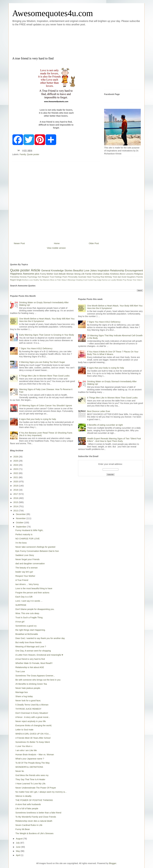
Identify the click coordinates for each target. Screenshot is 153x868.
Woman (70, 274)
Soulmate (82, 277)
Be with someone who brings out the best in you (38, 680)
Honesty (23, 277)
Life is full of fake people (27, 808)
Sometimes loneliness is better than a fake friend (38, 813)
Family (23, 154)
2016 (16, 498)
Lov (109, 280)
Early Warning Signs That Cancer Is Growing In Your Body (47, 335)
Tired (115, 277)
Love (87, 270)
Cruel (85, 280)
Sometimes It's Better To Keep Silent (33, 742)
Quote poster (33, 154)
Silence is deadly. (24, 796)
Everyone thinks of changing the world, (34, 725)
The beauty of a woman (27, 568)
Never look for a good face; (28, 701)
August (20, 839)
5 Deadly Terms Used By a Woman (32, 705)
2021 (16, 477)
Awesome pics (31, 274)
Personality (73, 277)
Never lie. (20, 771)
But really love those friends (28, 642)
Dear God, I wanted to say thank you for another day (40, 638)
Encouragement (134, 270)
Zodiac (106, 274)
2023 (16, 469)
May (18, 851)
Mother (50, 274)
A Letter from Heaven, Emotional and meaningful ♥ (39, 655)
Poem (65, 277)
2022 (16, 473)
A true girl (20, 622)
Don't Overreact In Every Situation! (32, 713)
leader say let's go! (24, 572)
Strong (77, 274)
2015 (16, 502)
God (56, 274)
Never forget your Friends (27, 559)
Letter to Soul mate (24, 730)
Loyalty (113, 280)
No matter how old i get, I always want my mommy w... (41, 792)
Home (57, 243)
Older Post (94, 243)
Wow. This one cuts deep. (28, 613)
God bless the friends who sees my (32, 775)
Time (134, 280)
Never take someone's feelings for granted (35, 547)
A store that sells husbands (28, 804)
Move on (53, 280)
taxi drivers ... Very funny (27, 584)
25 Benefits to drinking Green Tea (31, 684)
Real (102, 277)
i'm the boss (21, 543)
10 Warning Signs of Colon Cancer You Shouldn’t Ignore (46, 406)
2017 (16, 494)
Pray (125, 280)
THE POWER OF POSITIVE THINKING (34, 800)
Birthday (109, 277)
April (18, 855)
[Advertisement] (64, 41)
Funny (43, 274)
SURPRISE (21, 605)
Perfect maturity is (24, 534)
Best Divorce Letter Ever (99, 411)
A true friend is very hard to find (30, 659)
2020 (16, 482)
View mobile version (56, 248)
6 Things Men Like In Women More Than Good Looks (44, 376)
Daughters (131, 277)
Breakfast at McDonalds (27, 634)
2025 (16, 461)
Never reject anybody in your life (31, 721)
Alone (122, 274)
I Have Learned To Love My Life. (31, 784)
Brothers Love (28, 280)
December (21, 514)
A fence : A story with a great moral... (33, 717)
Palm (59, 280)
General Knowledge (52, 270)
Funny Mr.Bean (23, 829)
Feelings (58, 277)
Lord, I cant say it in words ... (29, 601)
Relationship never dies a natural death (34, 821)
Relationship (117, 270)
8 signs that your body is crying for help (38, 419)
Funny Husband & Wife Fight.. (30, 530)
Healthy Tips (38, 280)
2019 (16, 486)
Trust (52, 277)
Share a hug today (24, 696)
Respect (45, 277)
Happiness (16, 274)
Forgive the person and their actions (32, 593)
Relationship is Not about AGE (30, 667)
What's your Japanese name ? (30, 759)
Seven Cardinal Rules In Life (29, 825)
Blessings (72, 280)
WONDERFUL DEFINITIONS (29, 767)
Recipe (130, 280)
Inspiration (103, 270)
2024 (16, 465)
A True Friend (22, 580)
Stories (68, 270)
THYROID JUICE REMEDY (28, 709)
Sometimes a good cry (26, 626)
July (18, 843)
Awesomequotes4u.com (53, 13)
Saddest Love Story (25, 555)
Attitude (62, 274)
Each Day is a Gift (24, 597)
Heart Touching (93, 277)
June (19, 847)
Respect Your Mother (25, 576)
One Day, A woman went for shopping (33, 651)
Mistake (119, 280)
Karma (104, 280)
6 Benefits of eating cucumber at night (105, 425)
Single (19, 280)
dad (119, 277)
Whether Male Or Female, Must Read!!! (34, 663)
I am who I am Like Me (26, 750)
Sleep (64, 280)
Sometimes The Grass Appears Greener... (35, 676)
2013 (16, 511)
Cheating (79, 280)
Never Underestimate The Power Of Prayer (36, 788)
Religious (139, 274)
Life (83, 274)
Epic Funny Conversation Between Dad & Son (37, 551)
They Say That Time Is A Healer (30, 779)
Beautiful (78, 270)
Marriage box (22, 692)
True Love (20, 671)
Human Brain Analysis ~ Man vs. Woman (35, 755)
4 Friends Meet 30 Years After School (33, 738)
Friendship (15, 277)
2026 (16, 457)
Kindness (115, 274)
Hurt (40, 277)
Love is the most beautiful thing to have (34, 588)
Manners (46, 280)
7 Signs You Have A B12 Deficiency (36, 348)
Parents (140, 277)
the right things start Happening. (30, 630)
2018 (16, 490)
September (21, 527)
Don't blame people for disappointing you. (35, 609)
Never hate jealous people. (28, 688)
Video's (140, 280)
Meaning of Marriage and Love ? (31, 647)
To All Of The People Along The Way (33, 763)
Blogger (113, 863)
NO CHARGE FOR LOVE (28, 539)
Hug (95, 280)
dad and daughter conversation (30, 564)
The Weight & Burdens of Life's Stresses (34, 833)
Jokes (93, 270)
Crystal (90, 280)
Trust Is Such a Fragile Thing (29, 617)
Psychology (32, 277)
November (21, 518)
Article (36, 270)
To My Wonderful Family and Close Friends (36, 817)
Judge (99, 280)
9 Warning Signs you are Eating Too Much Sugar (42, 362)
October (20, 523)
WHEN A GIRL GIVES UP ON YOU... (33, 734)
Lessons (130, 274)
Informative (97, 274)
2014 (16, 506)
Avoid (124, 277)
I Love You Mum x (24, 746)
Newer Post (19, 243)
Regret (13, 280)
